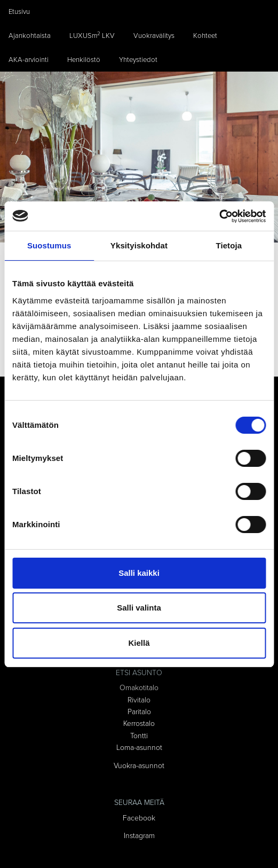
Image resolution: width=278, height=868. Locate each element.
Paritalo (139, 712)
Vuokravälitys (154, 36)
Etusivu (19, 12)
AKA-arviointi (29, 60)
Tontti (139, 736)
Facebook (139, 818)
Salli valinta (139, 608)
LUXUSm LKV (92, 35)
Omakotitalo (139, 688)
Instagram (139, 836)
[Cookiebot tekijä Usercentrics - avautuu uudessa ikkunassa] (219, 216)
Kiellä (139, 643)
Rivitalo (139, 700)
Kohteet (205, 36)
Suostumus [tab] (49, 245)
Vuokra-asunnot (139, 766)
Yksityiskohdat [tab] (139, 245)
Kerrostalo (139, 724)
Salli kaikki (139, 573)
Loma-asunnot (139, 748)
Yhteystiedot (138, 60)
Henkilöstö (84, 60)
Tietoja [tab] (229, 245)
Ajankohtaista (30, 36)
